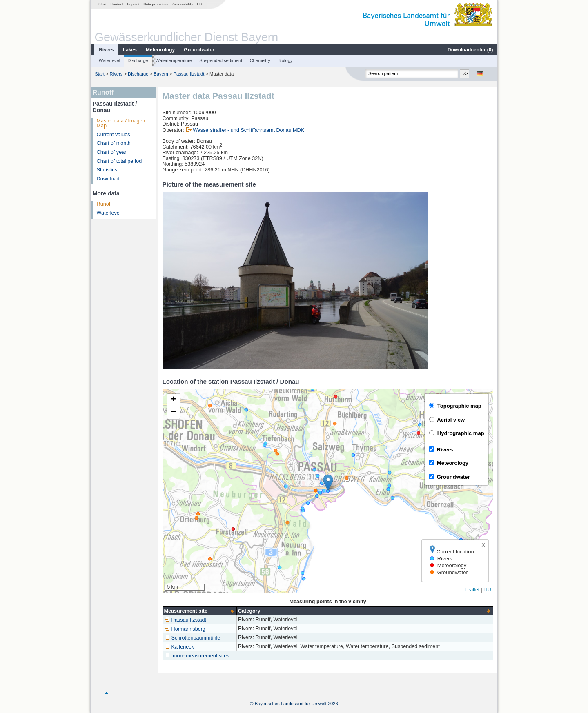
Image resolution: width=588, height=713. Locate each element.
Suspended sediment (221, 60)
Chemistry (260, 60)
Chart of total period (119, 161)
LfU (200, 4)
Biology (285, 60)
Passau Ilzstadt (189, 74)
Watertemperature (174, 60)
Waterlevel (109, 60)
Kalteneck (179, 647)
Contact (117, 4)
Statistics (107, 170)
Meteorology (160, 50)
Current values (114, 135)
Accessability (183, 4)
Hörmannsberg (185, 629)
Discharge (138, 60)
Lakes (130, 50)
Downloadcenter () (470, 50)
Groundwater (199, 50)
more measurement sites (201, 656)
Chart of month (114, 143)
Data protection (156, 4)
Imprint (133, 4)
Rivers (106, 50)
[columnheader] (199, 611)
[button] (328, 483)
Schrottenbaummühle (192, 638)
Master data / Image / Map (121, 123)
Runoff (104, 204)
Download (108, 179)
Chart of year (112, 152)
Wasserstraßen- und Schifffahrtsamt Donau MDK (248, 130)
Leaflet (472, 590)
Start (102, 4)
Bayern (161, 74)
